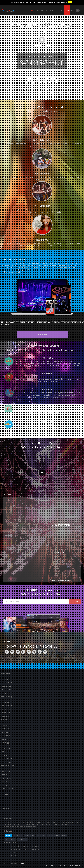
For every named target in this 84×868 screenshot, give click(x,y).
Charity (4, 785)
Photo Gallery (7, 778)
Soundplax (5, 729)
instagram (5, 808)
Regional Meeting (8, 752)
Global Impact (53, 836)
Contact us (23, 840)
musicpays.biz (23, 863)
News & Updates (7, 771)
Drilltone (5, 732)
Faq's (64, 836)
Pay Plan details (7, 706)
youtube (5, 801)
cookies (25, 2)
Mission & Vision (7, 683)
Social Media (10, 840)
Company (37, 10)
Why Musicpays (7, 690)
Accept (70, 2)
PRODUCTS (44, 10)
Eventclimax (6, 736)
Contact (61, 10)
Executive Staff (7, 686)
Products (18, 836)
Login (72, 10)
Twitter (4, 798)
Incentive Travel (7, 762)
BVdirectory (6, 739)
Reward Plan (6, 716)
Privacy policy (50, 865)
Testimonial (6, 775)
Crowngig (5, 725)
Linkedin (5, 805)
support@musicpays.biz (16, 856)
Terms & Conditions (62, 865)
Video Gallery (6, 782)
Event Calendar (7, 748)
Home (31, 10)
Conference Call (7, 759)
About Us (5, 679)
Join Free (67, 10)
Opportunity (53, 10)
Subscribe (75, 602)
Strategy (41, 836)
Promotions (6, 713)
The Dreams (6, 702)
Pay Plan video (6, 709)
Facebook (5, 794)
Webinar (4, 755)
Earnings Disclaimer (75, 865)
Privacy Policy (6, 693)
